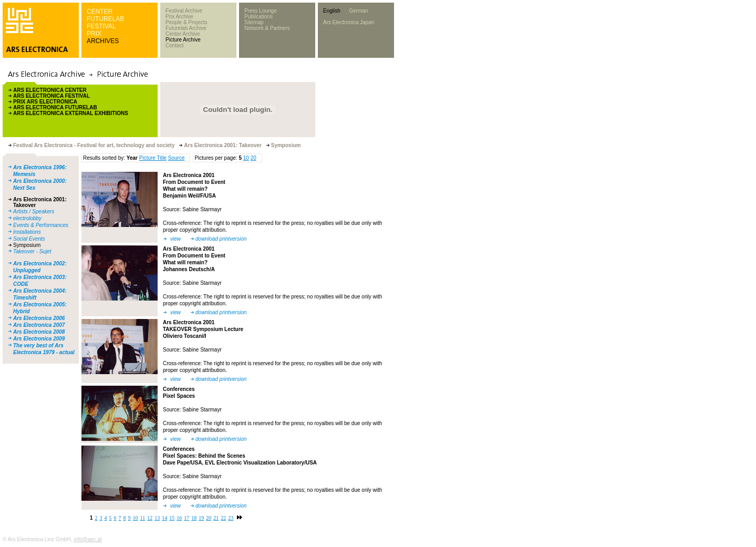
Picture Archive (183, 40)
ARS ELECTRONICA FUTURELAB (55, 107)
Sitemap (254, 22)
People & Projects (187, 22)
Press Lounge (261, 11)
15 (172, 518)
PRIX (94, 34)
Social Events (29, 239)
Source (177, 158)
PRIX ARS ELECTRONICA (45, 102)
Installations (27, 232)
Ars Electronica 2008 (39, 332)
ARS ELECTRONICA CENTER (50, 90)
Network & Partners (267, 28)
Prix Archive (179, 17)
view (175, 239)
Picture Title (153, 158)
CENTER (100, 12)
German (358, 11)
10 (246, 158)
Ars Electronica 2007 (39, 325)
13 (157, 518)
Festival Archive (184, 11)
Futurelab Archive (186, 28)
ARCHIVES (103, 41)
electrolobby (27, 218)
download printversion (221, 239)
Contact (174, 45)
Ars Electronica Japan (349, 22)
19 (201, 518)
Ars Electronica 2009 (39, 339)
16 (179, 518)
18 (194, 518)
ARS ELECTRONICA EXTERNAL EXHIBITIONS (71, 113)
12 (150, 518)
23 (231, 518)
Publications (258, 17)
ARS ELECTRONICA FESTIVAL (51, 96)
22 (223, 518)
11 (143, 518)
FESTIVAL (101, 26)
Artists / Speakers (34, 211)
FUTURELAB (105, 19)
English (332, 11)
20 (253, 158)
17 (187, 518)
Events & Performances (41, 225)
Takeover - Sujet (32, 251)
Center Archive (183, 34)
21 (216, 518)
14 (164, 518)
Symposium (27, 245)
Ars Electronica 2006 (39, 318)
